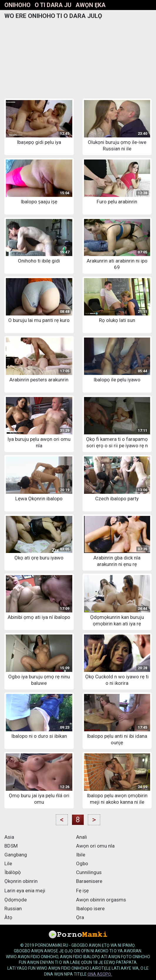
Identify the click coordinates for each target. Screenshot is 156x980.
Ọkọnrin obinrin (21, 881)
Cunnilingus (89, 872)
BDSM (11, 846)
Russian (13, 908)
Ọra (80, 917)
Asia (9, 837)
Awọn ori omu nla (95, 846)
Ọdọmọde (16, 900)
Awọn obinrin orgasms (101, 900)
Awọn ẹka (90, 5)
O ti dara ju (53, 5)
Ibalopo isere (90, 908)
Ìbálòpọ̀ (13, 872)
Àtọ (8, 917)
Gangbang (16, 855)
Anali (82, 837)
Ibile (81, 855)
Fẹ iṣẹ (82, 891)
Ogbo (82, 863)
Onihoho (17, 5)
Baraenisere (89, 881)
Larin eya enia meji (25, 891)
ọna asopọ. (100, 974)
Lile (8, 863)
